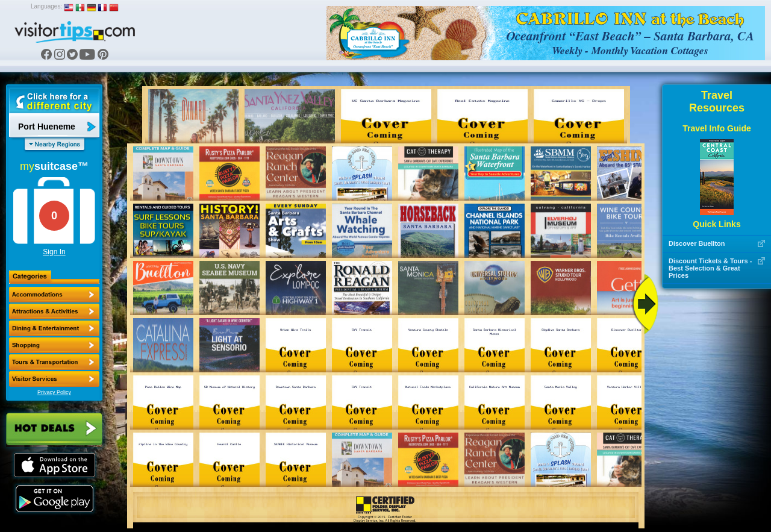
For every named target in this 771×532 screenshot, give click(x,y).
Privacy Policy (54, 392)
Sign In (54, 252)
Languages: (46, 6)
